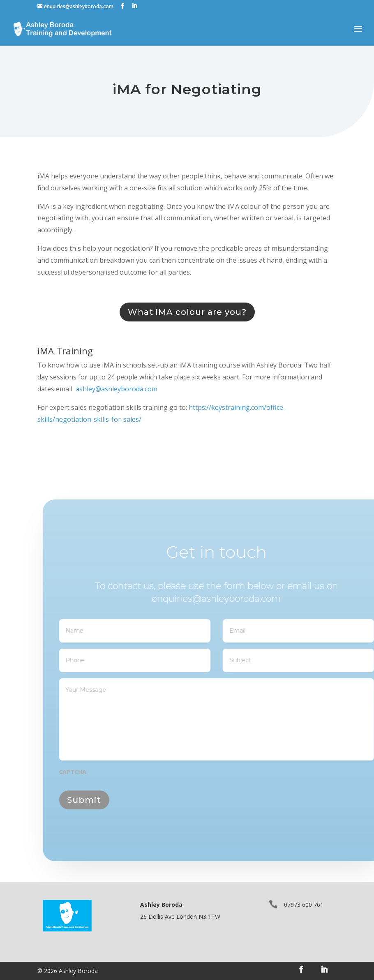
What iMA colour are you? (187, 312)
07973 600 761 (304, 905)
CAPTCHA (87, 772)
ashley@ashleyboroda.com (117, 389)
